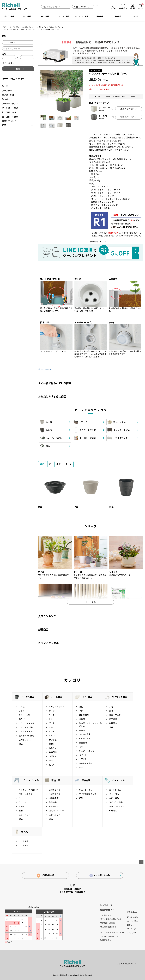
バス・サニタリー (26, 794)
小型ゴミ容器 (55, 794)
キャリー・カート (57, 707)
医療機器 (118, 16)
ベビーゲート (85, 738)
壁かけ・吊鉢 (8, 95)
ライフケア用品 (64, 16)
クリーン (23, 802)
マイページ (131, 929)
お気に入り (131, 933)
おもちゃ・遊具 (86, 763)
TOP (4, 27)
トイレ (52, 736)
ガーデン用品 (9, 16)
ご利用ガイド (106, 915)
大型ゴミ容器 (55, 790)
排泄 (111, 711)
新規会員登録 (132, 917)
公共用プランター (28, 27)
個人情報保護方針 (108, 927)
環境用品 (100, 16)
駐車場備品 (54, 806)
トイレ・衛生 (85, 734)
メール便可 (8, 63)
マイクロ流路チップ (88, 794)
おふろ (82, 730)
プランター (7, 91)
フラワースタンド (10, 104)
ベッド (52, 731)
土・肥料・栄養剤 (10, 117)
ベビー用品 (45, 16)
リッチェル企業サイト (127, 963)
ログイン (131, 925)
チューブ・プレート (88, 790)
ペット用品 (27, 16)
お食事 (82, 719)
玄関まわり (24, 806)
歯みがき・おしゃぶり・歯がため (90, 725)
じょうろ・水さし (10, 112)
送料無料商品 (45, 876)
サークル (53, 715)
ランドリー (24, 798)
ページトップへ (141, 862)
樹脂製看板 (54, 798)
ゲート (52, 723)
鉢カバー (6, 99)
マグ (81, 711)
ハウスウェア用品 (82, 16)
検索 (97, 7)
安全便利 (83, 743)
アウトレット (118, 780)
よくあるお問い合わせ (110, 936)
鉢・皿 (5, 86)
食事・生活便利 (116, 715)
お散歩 (52, 744)
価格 (4, 54)
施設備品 (53, 802)
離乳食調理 (84, 715)
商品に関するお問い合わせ (112, 932)
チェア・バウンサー (88, 751)
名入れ (136, 16)
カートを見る (132, 921)
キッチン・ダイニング (28, 790)
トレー (52, 719)
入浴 (111, 707)
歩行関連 (113, 723)
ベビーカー (84, 755)
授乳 (81, 707)
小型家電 (53, 756)
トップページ (106, 905)
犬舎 (51, 727)
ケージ (52, 711)
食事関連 (53, 752)
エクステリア (25, 815)
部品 (4, 125)
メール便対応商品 (100, 875)
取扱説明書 (106, 940)
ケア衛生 (53, 740)
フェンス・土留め (10, 108)
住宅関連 (113, 719)
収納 (81, 747)
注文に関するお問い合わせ (111, 919)
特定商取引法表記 (107, 923)
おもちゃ (53, 748)
